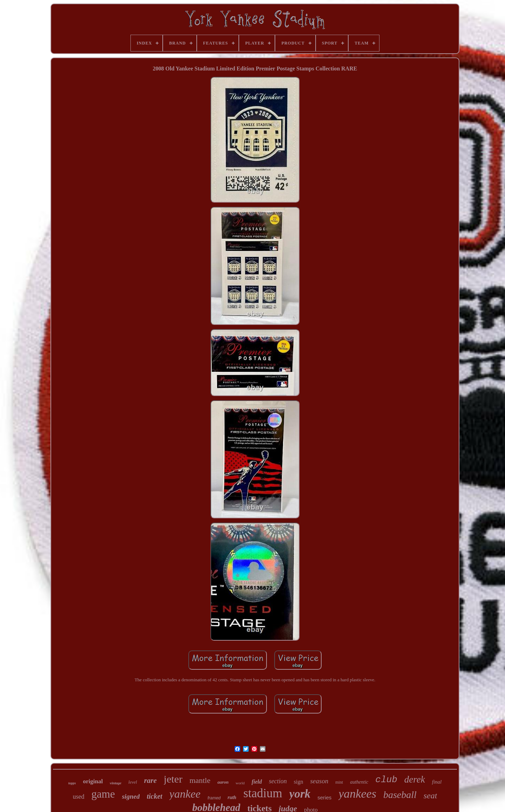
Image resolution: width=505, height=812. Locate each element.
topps (72, 783)
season (319, 781)
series (324, 797)
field (257, 782)
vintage (116, 783)
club (386, 780)
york (300, 794)
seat (430, 796)
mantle (200, 780)
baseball (400, 795)
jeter (173, 779)
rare (150, 780)
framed (214, 798)
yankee (185, 794)
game (103, 794)
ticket (154, 796)
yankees (357, 794)
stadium (263, 793)
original (93, 781)
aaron (223, 782)
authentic (359, 782)
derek (415, 779)
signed (131, 796)
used (79, 797)
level (133, 782)
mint (339, 782)
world (240, 783)
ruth (232, 797)
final (437, 782)
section (278, 781)
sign (299, 782)
